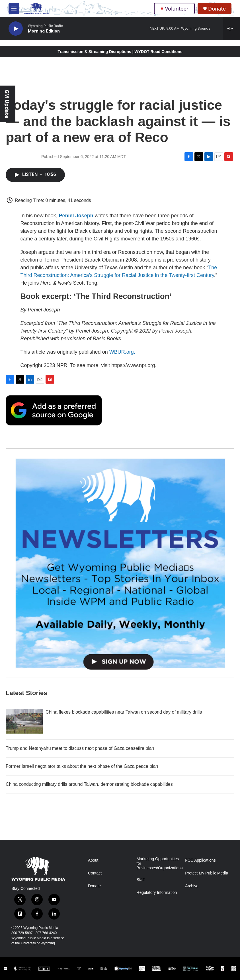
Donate (217, 9)
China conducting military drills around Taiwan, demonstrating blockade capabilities (89, 784)
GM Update (7, 104)
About (93, 860)
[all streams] (232, 29)
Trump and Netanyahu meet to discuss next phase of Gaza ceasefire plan (80, 748)
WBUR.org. (122, 352)
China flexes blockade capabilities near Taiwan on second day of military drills (124, 712)
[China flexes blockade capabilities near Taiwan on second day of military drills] (24, 721)
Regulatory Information (157, 893)
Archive (192, 886)
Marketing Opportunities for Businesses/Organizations (158, 863)
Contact (95, 873)
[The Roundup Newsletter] (120, 563)
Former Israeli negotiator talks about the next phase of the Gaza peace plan (82, 766)
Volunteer (174, 9)
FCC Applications (200, 860)
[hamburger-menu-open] (14, 9)
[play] (16, 29)
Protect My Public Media (207, 873)
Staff (141, 880)
